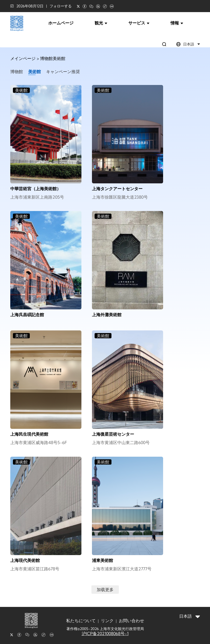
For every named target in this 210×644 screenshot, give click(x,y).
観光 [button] (101, 23)
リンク (107, 621)
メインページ (23, 58)
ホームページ (61, 23)
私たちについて (81, 621)
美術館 (35, 72)
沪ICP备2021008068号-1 (105, 633)
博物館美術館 (53, 58)
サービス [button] (139, 23)
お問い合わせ (131, 621)
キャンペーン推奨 (63, 72)
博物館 (17, 72)
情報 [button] (177, 23)
